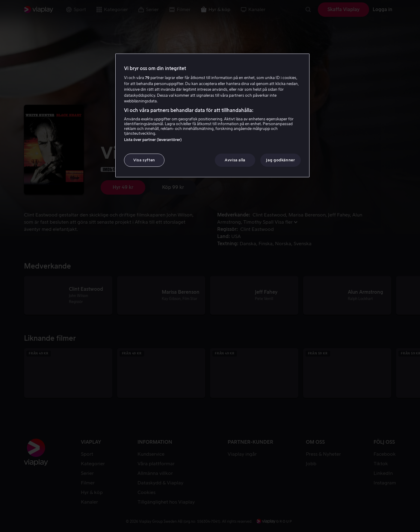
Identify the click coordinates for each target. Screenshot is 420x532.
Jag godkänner (280, 160)
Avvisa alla (235, 160)
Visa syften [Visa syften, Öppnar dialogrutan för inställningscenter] (144, 160)
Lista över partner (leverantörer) (153, 140)
